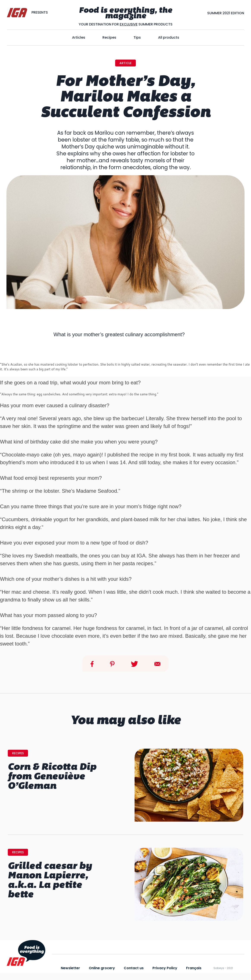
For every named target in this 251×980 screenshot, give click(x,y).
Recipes (109, 37)
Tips (137, 37)
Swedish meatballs (56, 556)
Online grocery (102, 968)
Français (194, 968)
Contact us (134, 968)
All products (169, 37)
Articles (79, 37)
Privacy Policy (165, 968)
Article (125, 63)
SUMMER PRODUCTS (155, 24)
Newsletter (70, 968)
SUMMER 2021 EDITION (226, 13)
